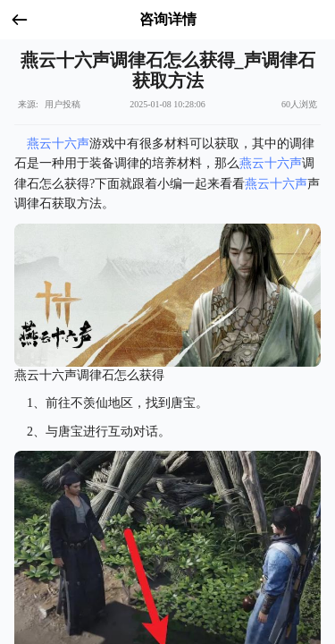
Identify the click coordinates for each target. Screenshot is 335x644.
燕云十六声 (58, 144)
